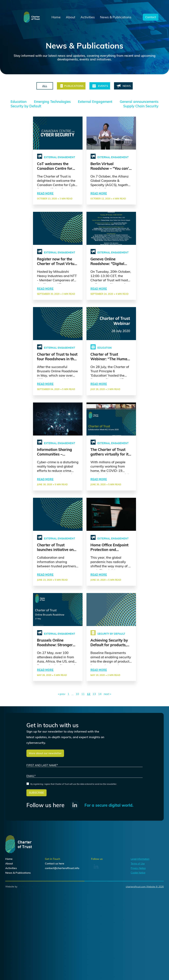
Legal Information (140, 904)
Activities (88, 17)
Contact (151, 17)
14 (100, 734)
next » (107, 734)
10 (77, 734)
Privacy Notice (138, 913)
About (71, 17)
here (61, 908)
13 (94, 734)
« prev (62, 734)
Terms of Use (138, 908)
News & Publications (116, 17)
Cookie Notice (138, 917)
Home (56, 17)
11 (83, 734)
